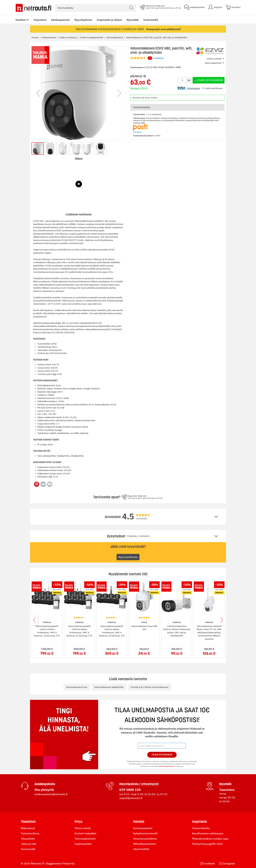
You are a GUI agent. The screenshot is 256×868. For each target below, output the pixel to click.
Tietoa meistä (83, 828)
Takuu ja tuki (28, 844)
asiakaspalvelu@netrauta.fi (51, 794)
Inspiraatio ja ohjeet (109, 20)
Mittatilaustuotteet (145, 844)
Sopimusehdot (83, 844)
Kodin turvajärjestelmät (92, 38)
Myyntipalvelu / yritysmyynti (139, 784)
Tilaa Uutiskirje (162, 755)
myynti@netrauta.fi (131, 798)
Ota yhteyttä (44, 790)
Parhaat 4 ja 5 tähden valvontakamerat (150, 687)
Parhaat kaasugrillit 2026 (207, 844)
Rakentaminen (49, 38)
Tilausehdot (28, 839)
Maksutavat (28, 828)
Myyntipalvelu (83, 20)
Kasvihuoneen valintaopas (208, 833)
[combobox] (96, 8)
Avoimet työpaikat (85, 833)
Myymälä (225, 784)
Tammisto (227, 790)
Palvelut (139, 822)
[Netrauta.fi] (33, 8)
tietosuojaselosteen (167, 766)
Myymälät (133, 20)
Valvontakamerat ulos (77, 687)
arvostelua (156, 58)
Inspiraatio (200, 822)
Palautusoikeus (30, 833)
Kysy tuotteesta (128, 557)
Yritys (78, 822)
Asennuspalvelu (143, 828)
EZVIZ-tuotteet (214, 59)
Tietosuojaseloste (85, 839)
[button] (38, 93)
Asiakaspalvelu (60, 20)
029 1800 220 (130, 790)
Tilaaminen (28, 822)
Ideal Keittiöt (141, 849)
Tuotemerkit (151, 20)
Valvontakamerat (115, 38)
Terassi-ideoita (201, 828)
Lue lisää (137, 132)
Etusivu (36, 38)
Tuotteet (20, 20)
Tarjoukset (40, 20)
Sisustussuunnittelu (145, 839)
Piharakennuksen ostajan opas (210, 839)
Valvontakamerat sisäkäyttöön (109, 687)
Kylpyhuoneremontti (145, 833)
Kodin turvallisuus (69, 38)
